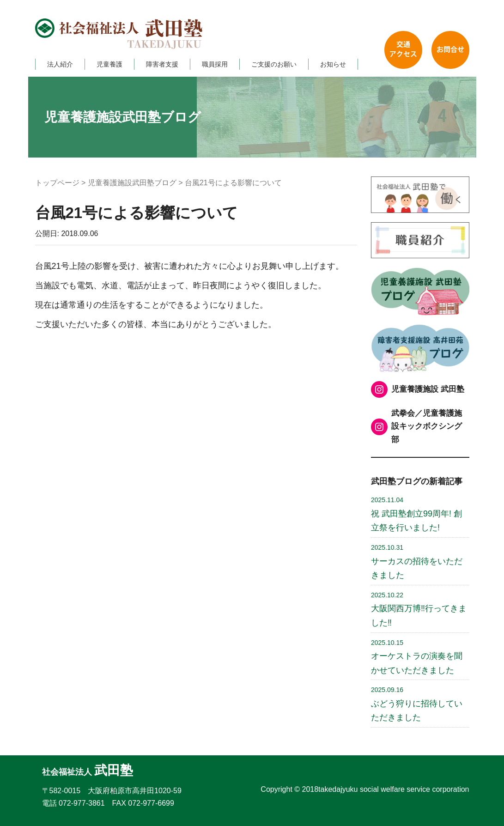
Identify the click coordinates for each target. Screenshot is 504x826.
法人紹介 (60, 64)
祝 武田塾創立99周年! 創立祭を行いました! (416, 514)
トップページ (57, 183)
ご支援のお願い (274, 64)
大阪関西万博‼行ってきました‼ (419, 609)
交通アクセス (403, 50)
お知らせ (333, 64)
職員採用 (215, 64)
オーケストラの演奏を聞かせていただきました (417, 657)
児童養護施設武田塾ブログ (132, 183)
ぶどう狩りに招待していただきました (417, 704)
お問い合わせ (450, 50)
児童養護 (109, 64)
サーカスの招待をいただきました (417, 562)
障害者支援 (162, 64)
